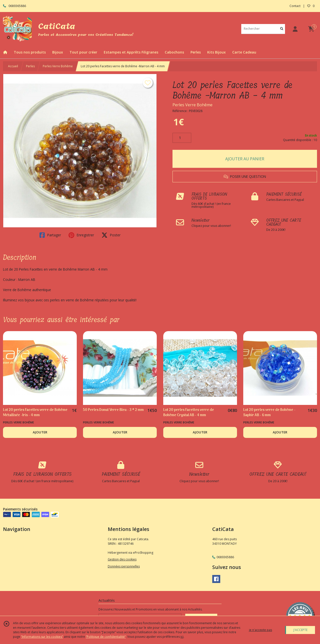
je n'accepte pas (260, 630)
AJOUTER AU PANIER (245, 159)
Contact (295, 6)
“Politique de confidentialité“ (106, 637)
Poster (111, 235)
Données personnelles (124, 566)
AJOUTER (40, 432)
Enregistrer (81, 235)
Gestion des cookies (122, 559)
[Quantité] (182, 138)
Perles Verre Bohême (58, 66)
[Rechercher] (282, 29)
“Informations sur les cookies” (42, 637)
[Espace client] (295, 29)
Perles (30, 66)
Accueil (13, 66)
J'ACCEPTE (300, 630)
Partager (50, 235)
